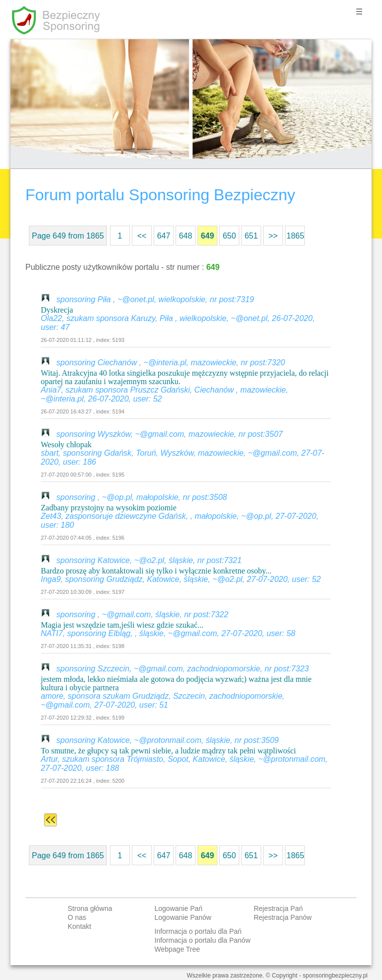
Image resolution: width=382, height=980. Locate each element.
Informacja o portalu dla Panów (203, 940)
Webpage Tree (178, 949)
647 (164, 236)
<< (142, 236)
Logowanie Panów (183, 917)
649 (208, 236)
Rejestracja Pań (278, 908)
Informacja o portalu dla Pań (198, 931)
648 (186, 236)
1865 (295, 236)
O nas (77, 917)
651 (251, 236)
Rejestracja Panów (283, 917)
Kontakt (79, 926)
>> (273, 236)
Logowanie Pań (179, 908)
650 (230, 236)
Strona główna (90, 908)
